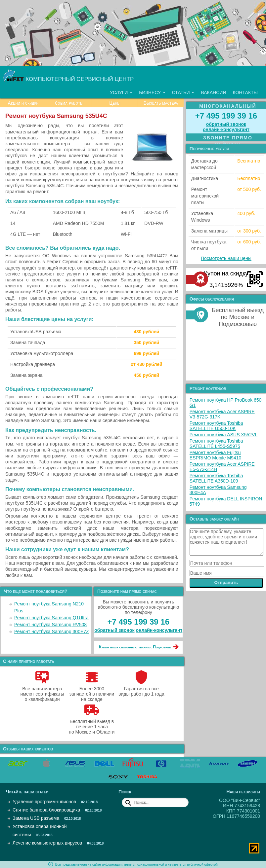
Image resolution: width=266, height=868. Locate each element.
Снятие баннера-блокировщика (46, 810)
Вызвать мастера (161, 103)
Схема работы (69, 103)
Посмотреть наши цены (226, 258)
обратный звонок (114, 630)
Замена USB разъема (36, 818)
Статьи (183, 92)
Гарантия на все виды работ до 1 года (141, 689)
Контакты (245, 92)
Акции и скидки (23, 103)
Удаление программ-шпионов (44, 802)
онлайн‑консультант (159, 630)
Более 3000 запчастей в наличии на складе (92, 691)
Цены (115, 103)
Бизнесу (152, 92)
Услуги (121, 92)
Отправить (226, 582)
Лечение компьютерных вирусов (47, 843)
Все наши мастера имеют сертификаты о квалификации (42, 691)
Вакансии (213, 92)
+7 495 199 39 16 (139, 622)
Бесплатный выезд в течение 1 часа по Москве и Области (92, 724)
